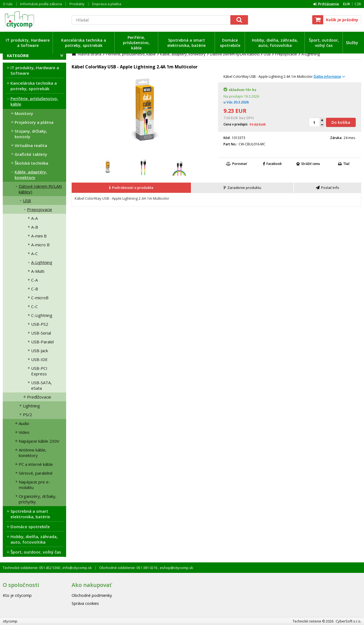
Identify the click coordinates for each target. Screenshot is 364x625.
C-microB (40, 298)
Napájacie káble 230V (39, 441)
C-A (34, 280)
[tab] (132, 188)
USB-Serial (41, 333)
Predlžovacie (39, 397)
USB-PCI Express (39, 371)
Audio (24, 423)
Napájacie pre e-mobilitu (34, 485)
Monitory (24, 113)
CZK (358, 4)
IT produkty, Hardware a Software (28, 43)
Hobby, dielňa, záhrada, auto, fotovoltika (275, 43)
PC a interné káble (36, 464)
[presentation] (131, 188)
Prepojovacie (40, 209)
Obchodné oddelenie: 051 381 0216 (129, 568)
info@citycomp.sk (77, 568)
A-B (35, 227)
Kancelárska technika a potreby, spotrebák (84, 43)
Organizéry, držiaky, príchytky (38, 499)
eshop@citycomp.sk (176, 568)
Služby (352, 43)
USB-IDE (39, 359)
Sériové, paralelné (36, 473)
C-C (34, 306)
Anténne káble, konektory (33, 453)
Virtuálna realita (31, 145)
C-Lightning (42, 315)
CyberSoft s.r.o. (348, 621)
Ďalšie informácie (327, 77)
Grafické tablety (31, 154)
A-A (34, 218)
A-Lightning (42, 262)
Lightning (31, 406)
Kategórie (18, 56)
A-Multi (38, 271)
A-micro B (40, 245)
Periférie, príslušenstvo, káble (136, 43)
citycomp (34, 20)
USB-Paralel (42, 342)
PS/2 (27, 415)
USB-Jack (40, 351)
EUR (347, 4)
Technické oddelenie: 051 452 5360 (32, 568)
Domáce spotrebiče (230, 43)
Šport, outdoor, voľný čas (324, 43)
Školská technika (31, 163)
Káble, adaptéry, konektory (31, 175)
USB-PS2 (40, 324)
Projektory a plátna (34, 122)
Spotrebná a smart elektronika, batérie (186, 43)
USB (27, 201)
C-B (35, 289)
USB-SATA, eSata (41, 385)
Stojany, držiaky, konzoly (31, 134)
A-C (34, 253)
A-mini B (39, 236)
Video (24, 432)
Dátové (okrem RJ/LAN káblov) (40, 189)
